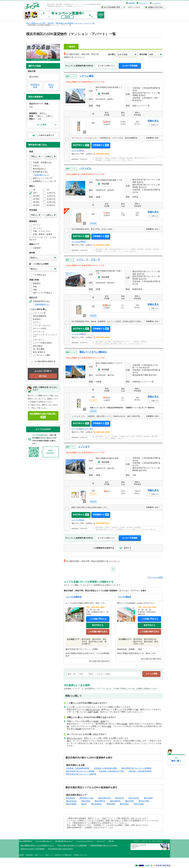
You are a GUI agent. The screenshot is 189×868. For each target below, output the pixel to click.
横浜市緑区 (71, 798)
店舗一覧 (111, 841)
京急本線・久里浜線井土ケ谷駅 (111, 771)
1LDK (96, 712)
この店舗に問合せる (98, 619)
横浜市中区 (120, 798)
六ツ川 (107, 436)
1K (137, 709)
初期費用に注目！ (153, 138)
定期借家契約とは (42, 304)
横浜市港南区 (71, 804)
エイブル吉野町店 (74, 597)
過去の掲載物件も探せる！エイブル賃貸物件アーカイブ (37, 845)
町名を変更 (51, 86)
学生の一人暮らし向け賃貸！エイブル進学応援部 (72, 845)
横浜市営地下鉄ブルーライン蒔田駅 (80, 771)
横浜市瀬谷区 (97, 804)
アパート (128, 529)
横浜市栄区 (111, 804)
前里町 (107, 158)
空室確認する (101, 145)
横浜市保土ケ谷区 (87, 798)
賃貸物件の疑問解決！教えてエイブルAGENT (104, 845)
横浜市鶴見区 (115, 801)
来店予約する (81, 145)
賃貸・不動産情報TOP (26, 841)
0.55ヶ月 (130, 160)
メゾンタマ (84, 447)
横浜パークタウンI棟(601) (93, 352)
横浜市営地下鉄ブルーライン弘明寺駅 (81, 774)
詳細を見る (153, 121)
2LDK (103, 721)
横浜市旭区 (130, 801)
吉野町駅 (140, 249)
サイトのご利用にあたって (44, 841)
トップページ (157, 3)
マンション (117, 160)
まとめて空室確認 (130, 66)
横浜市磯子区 (100, 801)
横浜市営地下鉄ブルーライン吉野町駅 (136, 768)
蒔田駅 (133, 249)
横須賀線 (147, 436)
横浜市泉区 (124, 804)
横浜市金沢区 (134, 798)
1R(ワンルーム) (93, 709)
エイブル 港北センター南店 (82, 429)
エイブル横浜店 (125, 597)
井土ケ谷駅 (130, 436)
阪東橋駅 (98, 160)
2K (68, 726)
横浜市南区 (99, 158)
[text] (104, 674)
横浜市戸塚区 (144, 801)
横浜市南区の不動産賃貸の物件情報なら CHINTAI (138, 847)
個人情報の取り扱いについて (64, 841)
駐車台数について (42, 175)
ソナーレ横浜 (87, 76)
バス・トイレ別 (123, 251)
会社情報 (131, 3)
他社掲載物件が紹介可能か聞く (43, 415)
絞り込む (43, 376)
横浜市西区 (86, 801)
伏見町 (107, 528)
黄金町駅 (129, 158)
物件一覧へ (176, 761)
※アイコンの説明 (155, 577)
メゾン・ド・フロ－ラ (88, 260)
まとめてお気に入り (106, 66)
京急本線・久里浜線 (118, 158)
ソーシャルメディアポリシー (85, 841)
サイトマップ (143, 3)
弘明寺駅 (139, 436)
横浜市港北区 (71, 801)
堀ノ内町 (108, 342)
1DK (124, 160)
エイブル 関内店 (78, 150)
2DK (109, 726)
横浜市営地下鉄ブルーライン (144, 158)
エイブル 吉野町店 (79, 242)
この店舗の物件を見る (98, 632)
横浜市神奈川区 (105, 798)
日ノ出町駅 (107, 160)
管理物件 (113, 438)
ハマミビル (85, 168)
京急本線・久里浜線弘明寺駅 (140, 771)
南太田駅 (98, 251)
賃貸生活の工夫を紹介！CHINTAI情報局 (33, 849)
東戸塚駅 (155, 436)
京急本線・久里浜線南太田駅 (105, 768)
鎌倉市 (84, 804)
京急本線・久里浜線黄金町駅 (78, 768)
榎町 (106, 249)
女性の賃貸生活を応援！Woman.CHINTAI (60, 849)
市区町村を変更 (35, 86)
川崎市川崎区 (139, 804)
